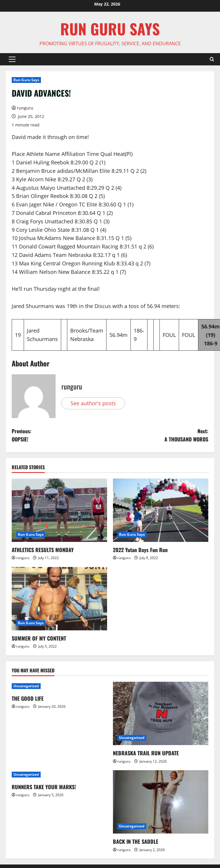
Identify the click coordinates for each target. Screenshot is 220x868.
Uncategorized (26, 686)
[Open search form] (212, 59)
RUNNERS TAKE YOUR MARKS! (44, 787)
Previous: (61, 435)
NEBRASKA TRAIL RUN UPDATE (146, 754)
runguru (25, 108)
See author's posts (93, 403)
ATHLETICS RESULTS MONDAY (43, 550)
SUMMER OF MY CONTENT (39, 639)
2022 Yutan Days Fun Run (140, 550)
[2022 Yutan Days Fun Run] (161, 510)
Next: (159, 435)
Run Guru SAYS (110, 29)
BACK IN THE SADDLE (136, 842)
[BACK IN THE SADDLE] (161, 802)
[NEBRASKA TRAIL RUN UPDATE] (161, 714)
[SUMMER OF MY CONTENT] (59, 599)
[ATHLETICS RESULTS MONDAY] (59, 510)
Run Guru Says (26, 80)
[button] (12, 59)
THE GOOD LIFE (28, 699)
